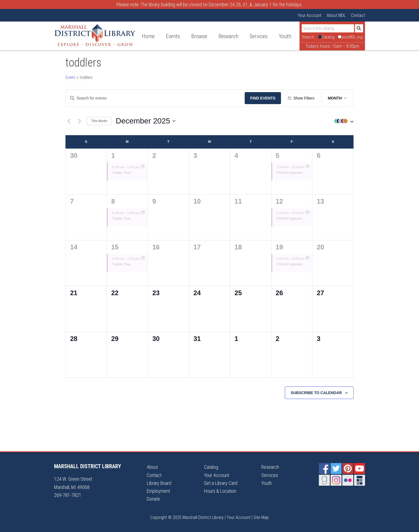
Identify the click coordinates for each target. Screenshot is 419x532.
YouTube (360, 468)
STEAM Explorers (290, 173)
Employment (158, 491)
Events (71, 77)
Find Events (263, 98)
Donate (153, 499)
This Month (99, 121)
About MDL (336, 15)
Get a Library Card (221, 483)
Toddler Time (122, 173)
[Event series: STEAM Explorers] (307, 167)
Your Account (309, 15)
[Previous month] (69, 121)
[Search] (328, 28)
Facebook (324, 468)
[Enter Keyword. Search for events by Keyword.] (155, 98)
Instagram (336, 480)
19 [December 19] (279, 247)
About (152, 467)
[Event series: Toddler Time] (143, 167)
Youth (267, 483)
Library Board (159, 483)
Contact (358, 15)
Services (270, 475)
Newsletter (360, 480)
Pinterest (348, 468)
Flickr (348, 480)
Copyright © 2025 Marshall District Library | (188, 517)
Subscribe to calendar (316, 393)
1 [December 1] (113, 155)
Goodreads (324, 480)
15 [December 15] (115, 247)
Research (270, 467)
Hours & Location (220, 491)
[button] (343, 121)
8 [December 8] (113, 201)
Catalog (211, 467)
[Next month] (79, 121)
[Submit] (359, 28)
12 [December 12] (279, 201)
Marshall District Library (95, 35)
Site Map (261, 517)
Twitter (336, 468)
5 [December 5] (278, 155)
